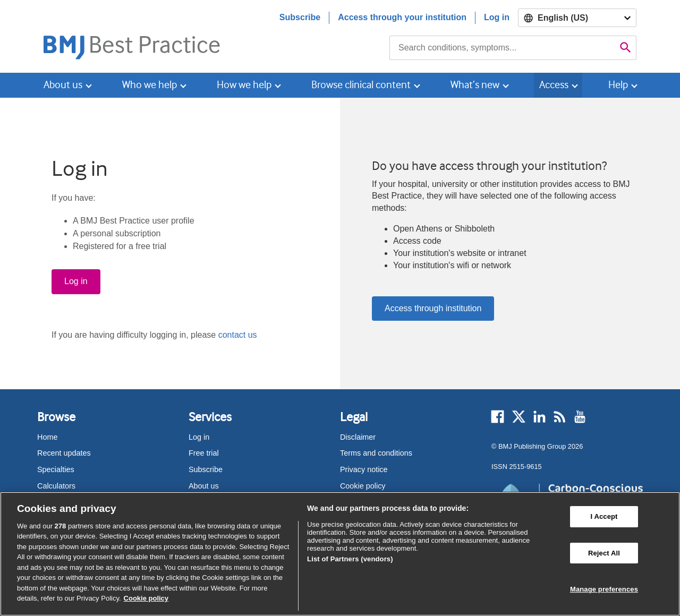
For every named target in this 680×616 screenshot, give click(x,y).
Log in (497, 17)
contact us (238, 335)
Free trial (204, 453)
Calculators (56, 486)
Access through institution (433, 308)
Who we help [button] (150, 85)
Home (47, 437)
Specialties (56, 469)
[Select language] (577, 18)
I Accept (604, 516)
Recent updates (64, 453)
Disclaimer (358, 437)
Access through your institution (402, 17)
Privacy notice (364, 469)
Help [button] (618, 85)
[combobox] (502, 48)
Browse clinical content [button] (361, 85)
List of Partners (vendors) (350, 559)
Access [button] (554, 85)
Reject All (604, 553)
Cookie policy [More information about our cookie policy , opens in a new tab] (146, 598)
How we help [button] (244, 85)
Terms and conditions (376, 453)
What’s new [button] (475, 85)
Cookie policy (363, 486)
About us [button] (63, 85)
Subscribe (300, 17)
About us (204, 486)
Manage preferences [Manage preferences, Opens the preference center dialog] (604, 589)
